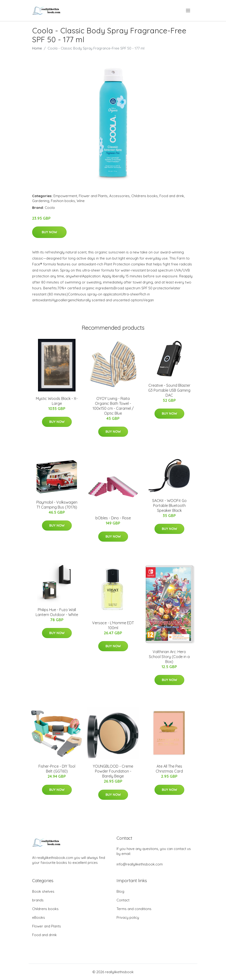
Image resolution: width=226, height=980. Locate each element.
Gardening (41, 201)
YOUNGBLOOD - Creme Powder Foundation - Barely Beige (113, 771)
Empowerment (65, 196)
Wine (81, 201)
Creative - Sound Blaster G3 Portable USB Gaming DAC (169, 390)
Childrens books (145, 196)
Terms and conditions (134, 909)
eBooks (39, 917)
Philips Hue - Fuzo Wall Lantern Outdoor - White (57, 612)
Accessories (119, 196)
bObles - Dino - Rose (113, 518)
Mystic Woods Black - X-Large (57, 401)
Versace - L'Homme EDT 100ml (113, 625)
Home (37, 48)
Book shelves (43, 891)
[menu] (188, 11)
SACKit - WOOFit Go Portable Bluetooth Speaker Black (169, 505)
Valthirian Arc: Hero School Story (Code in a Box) (169, 657)
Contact (123, 900)
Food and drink (172, 196)
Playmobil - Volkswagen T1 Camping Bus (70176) (57, 505)
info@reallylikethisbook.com (140, 864)
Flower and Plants (93, 196)
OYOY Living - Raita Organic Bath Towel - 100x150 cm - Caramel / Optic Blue (113, 406)
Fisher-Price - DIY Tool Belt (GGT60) (57, 769)
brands (38, 900)
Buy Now (49, 232)
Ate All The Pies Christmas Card (169, 769)
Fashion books (63, 201)
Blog (120, 891)
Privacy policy (128, 917)
